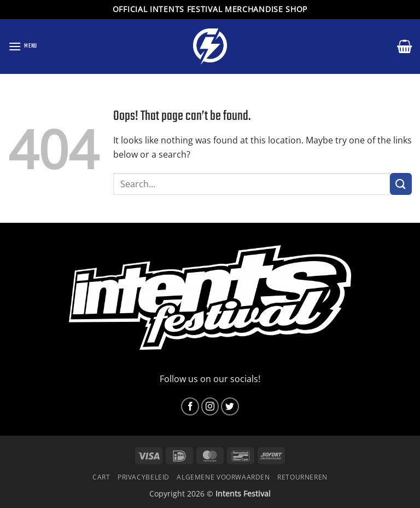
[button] (23, 46)
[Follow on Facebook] (190, 406)
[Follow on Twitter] (230, 406)
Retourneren (302, 477)
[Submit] (401, 184)
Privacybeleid (144, 477)
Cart (101, 477)
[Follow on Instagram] (210, 406)
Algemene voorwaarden (223, 477)
